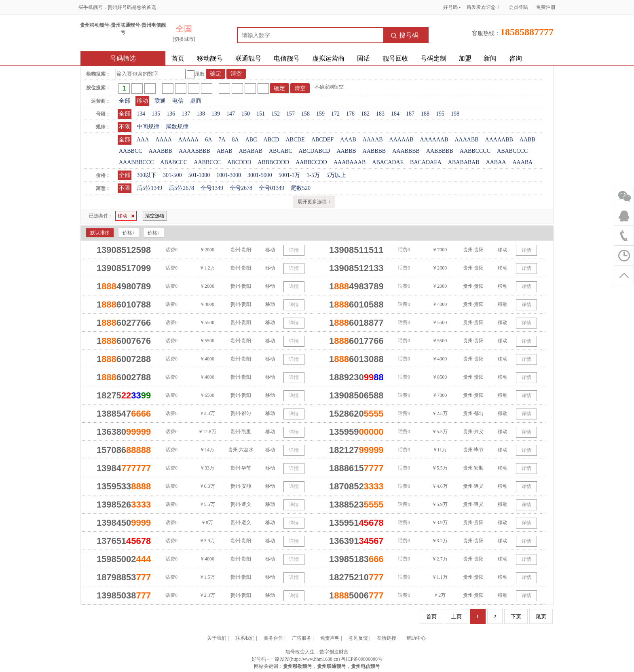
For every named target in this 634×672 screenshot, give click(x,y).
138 (201, 114)
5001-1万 (290, 175)
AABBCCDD (311, 162)
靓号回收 (395, 58)
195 (440, 114)
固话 (363, 58)
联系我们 (245, 638)
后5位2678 (181, 188)
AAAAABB (499, 140)
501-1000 (199, 175)
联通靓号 (248, 58)
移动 (142, 101)
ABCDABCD (315, 151)
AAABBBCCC (136, 162)
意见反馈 (358, 638)
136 (171, 114)
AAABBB (161, 151)
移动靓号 (210, 58)
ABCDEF (322, 140)
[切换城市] (184, 39)
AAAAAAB (434, 140)
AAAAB (373, 140)
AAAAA (189, 140)
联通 (160, 101)
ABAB (225, 151)
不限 (125, 127)
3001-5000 (260, 175)
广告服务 (302, 638)
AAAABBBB (194, 151)
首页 (178, 58)
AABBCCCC (475, 151)
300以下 (147, 175)
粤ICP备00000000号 (362, 659)
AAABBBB (406, 151)
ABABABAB (464, 162)
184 (395, 114)
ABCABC (281, 151)
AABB (527, 140)
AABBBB (374, 151)
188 (425, 114)
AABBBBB (440, 151)
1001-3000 (229, 175)
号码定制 (433, 58)
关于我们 (217, 638)
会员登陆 (518, 7)
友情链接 (387, 638)
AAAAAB (402, 140)
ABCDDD (239, 162)
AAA (143, 140)
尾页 (541, 616)
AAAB (348, 140)
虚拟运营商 (328, 58)
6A (208, 140)
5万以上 (336, 175)
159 (320, 114)
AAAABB (466, 140)
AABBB (346, 151)
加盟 (465, 58)
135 (156, 114)
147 (231, 114)
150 (246, 114)
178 (350, 114)
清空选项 (155, 216)
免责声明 (330, 638)
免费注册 (546, 7)
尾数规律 (177, 127)
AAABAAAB (350, 162)
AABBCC (131, 151)
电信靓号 (287, 58)
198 (455, 114)
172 (335, 114)
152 (276, 114)
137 (186, 114)
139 (216, 114)
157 (291, 114)
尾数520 (301, 188)
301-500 (172, 175)
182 (365, 114)
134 (141, 114)
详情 (294, 250)
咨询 (516, 58)
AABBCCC (207, 162)
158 (305, 114)
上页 (456, 616)
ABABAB (251, 151)
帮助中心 (416, 638)
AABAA (496, 162)
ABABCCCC (512, 151)
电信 (178, 101)
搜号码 (405, 35)
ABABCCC (174, 162)
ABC (251, 140)
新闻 (490, 58)
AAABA (522, 162)
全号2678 (241, 188)
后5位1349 (149, 188)
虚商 (196, 101)
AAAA (163, 140)
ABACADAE (388, 162)
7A (222, 140)
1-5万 (313, 175)
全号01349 (272, 188)
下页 (516, 616)
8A (236, 140)
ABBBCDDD (273, 162)
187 (410, 114)
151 (261, 114)
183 (380, 114)
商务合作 (273, 638)
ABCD (272, 140)
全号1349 (212, 188)
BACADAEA (426, 162)
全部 (125, 101)
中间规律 (148, 127)
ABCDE (295, 140)
